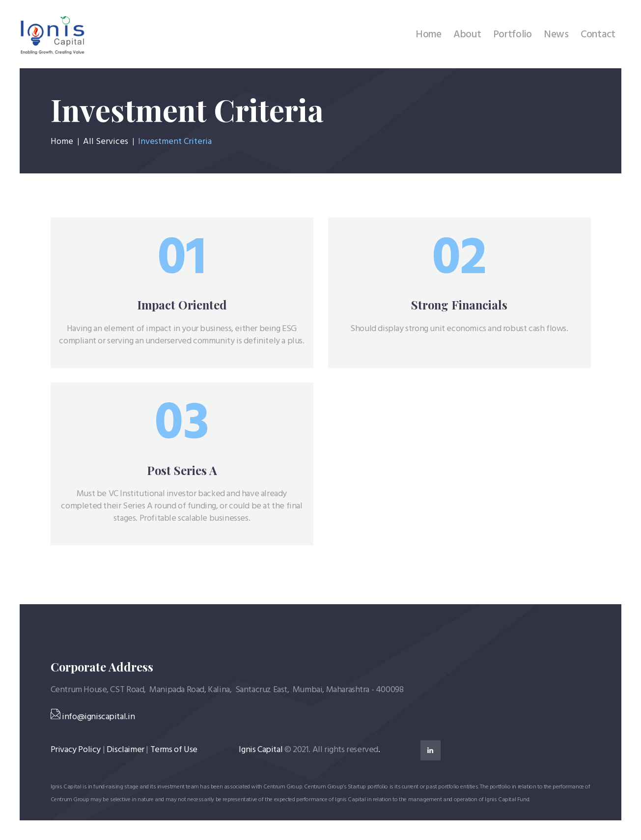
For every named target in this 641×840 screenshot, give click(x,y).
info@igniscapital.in (93, 717)
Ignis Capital (261, 750)
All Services (106, 142)
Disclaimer (125, 750)
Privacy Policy (76, 750)
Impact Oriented (182, 305)
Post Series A (182, 470)
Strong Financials (459, 305)
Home (62, 142)
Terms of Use (174, 750)
